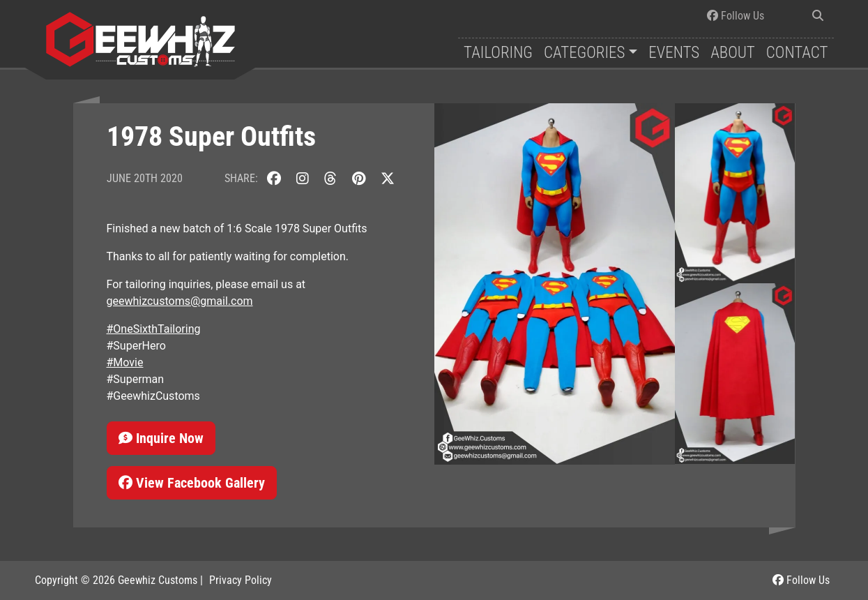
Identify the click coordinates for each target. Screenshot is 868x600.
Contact (797, 53)
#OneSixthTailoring (154, 329)
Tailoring (498, 53)
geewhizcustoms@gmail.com (180, 301)
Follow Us (736, 16)
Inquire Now (161, 438)
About (733, 53)
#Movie (125, 362)
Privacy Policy (241, 580)
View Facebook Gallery (192, 483)
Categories (584, 53)
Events (674, 53)
